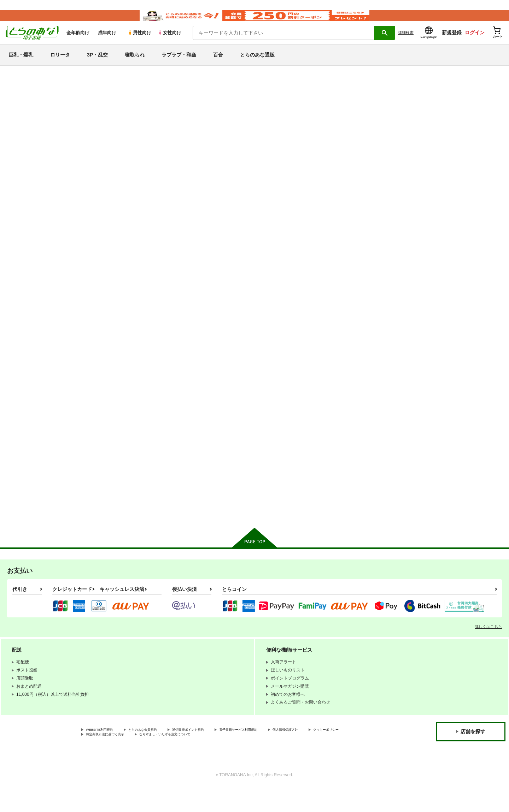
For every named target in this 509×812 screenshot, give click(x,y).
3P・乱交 (97, 65)
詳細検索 (406, 43)
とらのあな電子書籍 (62, 83)
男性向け (139, 43)
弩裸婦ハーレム (209, 468)
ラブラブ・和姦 (179, 65)
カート (171, 355)
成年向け (107, 43)
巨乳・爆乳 (21, 65)
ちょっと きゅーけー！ (304, 116)
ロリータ (60, 65)
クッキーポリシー (103, 758)
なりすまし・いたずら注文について (235, 758)
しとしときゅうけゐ (352, 303)
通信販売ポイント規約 (212, 752)
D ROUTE (411, 303)
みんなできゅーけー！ (286, 303)
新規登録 (452, 43)
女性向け (169, 43)
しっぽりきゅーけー (145, 468)
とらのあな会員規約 (156, 752)
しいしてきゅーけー (216, 116)
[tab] (163, 188)
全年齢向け (78, 43)
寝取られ (135, 65)
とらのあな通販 (257, 65)
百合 (218, 65)
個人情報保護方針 (331, 752)
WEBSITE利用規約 (104, 752)
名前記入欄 (253, 116)
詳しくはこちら (488, 648)
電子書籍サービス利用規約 (274, 752)
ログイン (475, 43)
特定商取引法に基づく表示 (160, 758)
